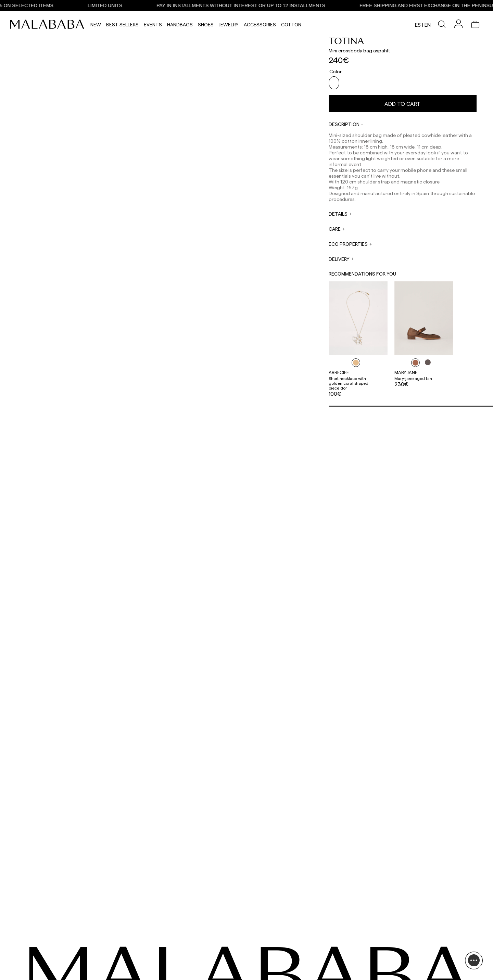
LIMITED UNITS (118, 5)
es (418, 25)
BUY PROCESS (411, 950)
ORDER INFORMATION (204, 960)
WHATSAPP (194, 934)
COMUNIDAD (50, 950)
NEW (96, 24)
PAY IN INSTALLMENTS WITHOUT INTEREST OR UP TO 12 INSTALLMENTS (254, 5)
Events (153, 24)
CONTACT (195, 923)
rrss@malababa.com (264, 958)
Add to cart (402, 101)
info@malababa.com (203, 965)
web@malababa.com (203, 952)
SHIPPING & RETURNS (418, 958)
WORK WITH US (260, 969)
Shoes (206, 24)
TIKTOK (45, 942)
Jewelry (229, 24)
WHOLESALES (258, 934)
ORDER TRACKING (201, 973)
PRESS (251, 951)
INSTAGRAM (49, 934)
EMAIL (189, 947)
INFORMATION (413, 923)
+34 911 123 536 (197, 939)
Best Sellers (122, 24)
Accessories (260, 24)
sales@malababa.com (266, 941)
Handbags (180, 24)
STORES (405, 942)
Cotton (291, 24)
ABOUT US (407, 934)
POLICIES (406, 967)
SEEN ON (47, 923)
